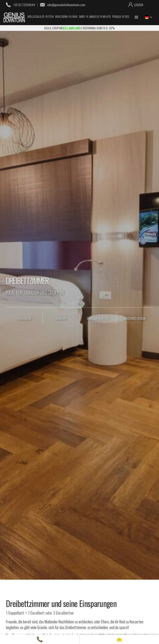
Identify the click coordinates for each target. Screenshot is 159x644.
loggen (139, 5)
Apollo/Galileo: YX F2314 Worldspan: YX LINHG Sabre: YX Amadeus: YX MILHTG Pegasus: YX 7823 (78, 17)
